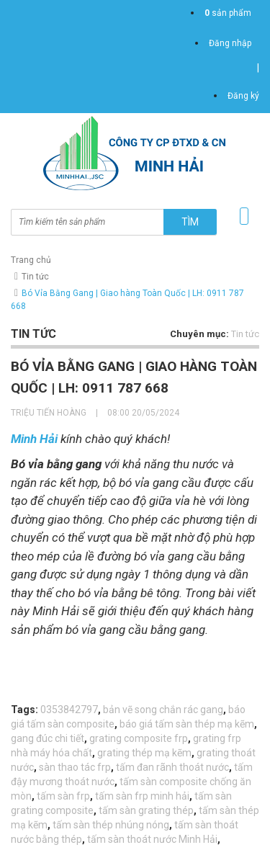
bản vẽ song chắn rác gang (163, 710)
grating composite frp (139, 738)
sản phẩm (228, 13)
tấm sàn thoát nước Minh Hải (152, 839)
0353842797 (69, 710)
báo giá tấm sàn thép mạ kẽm (187, 724)
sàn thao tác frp (75, 767)
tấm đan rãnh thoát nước (172, 767)
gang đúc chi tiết (48, 738)
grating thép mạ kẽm (144, 753)
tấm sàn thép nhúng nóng (111, 825)
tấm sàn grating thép (146, 810)
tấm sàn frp (63, 796)
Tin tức (35, 277)
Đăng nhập (230, 43)
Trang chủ (31, 260)
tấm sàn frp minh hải (142, 796)
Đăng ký (243, 96)
